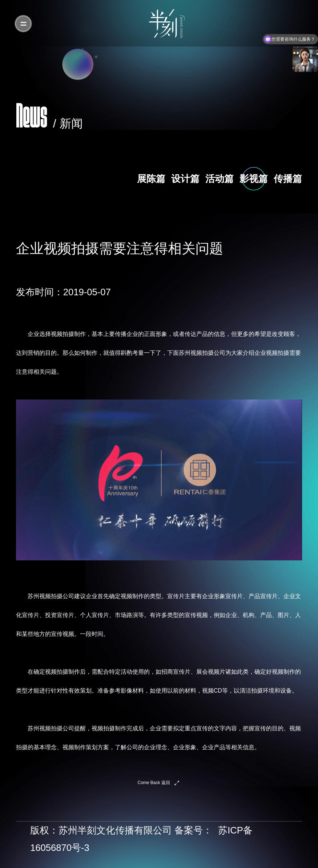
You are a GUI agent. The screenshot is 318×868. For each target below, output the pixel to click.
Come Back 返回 (154, 783)
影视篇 (254, 179)
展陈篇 (151, 179)
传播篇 (288, 179)
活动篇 (220, 179)
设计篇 (185, 179)
